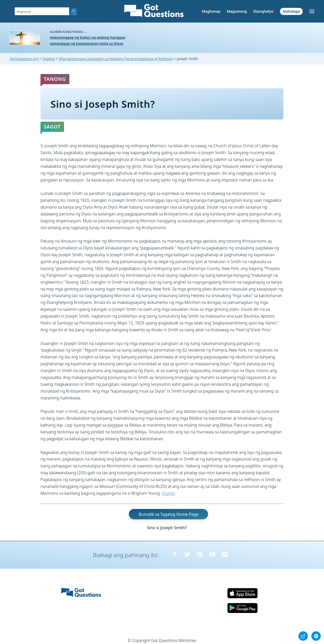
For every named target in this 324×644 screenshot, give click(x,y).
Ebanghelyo (264, 11)
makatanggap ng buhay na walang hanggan (88, 37)
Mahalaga (291, 11)
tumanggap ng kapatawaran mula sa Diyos (87, 43)
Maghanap (211, 11)
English (169, 493)
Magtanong (237, 11)
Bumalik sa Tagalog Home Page (168, 514)
